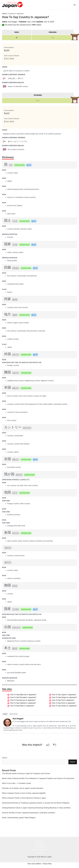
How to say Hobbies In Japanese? (23, 703)
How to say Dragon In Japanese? (64, 697)
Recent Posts (13, 714)
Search (5, 758)
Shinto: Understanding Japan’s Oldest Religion (19, 818)
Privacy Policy (39, 847)
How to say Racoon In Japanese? (23, 700)
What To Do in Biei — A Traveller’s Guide (16, 783)
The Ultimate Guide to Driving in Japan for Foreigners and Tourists (26, 774)
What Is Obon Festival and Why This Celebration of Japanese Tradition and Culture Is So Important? (38, 778)
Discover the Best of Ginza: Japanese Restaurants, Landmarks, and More (29, 813)
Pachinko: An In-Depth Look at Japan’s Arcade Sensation (23, 788)
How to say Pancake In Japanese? (23, 697)
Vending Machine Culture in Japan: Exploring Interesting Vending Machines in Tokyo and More (36, 808)
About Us (39, 841)
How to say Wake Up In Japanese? (23, 695)
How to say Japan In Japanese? (64, 695)
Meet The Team (39, 844)
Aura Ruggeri (13, 22)
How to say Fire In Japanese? (63, 700)
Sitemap (39, 852)
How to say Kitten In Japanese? (22, 706)
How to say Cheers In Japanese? (64, 706)
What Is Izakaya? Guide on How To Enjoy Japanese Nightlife (24, 793)
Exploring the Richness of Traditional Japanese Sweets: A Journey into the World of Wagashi (36, 803)
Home (4, 14)
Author (5, 714)
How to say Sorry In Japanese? (64, 703)
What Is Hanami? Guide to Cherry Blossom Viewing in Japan (24, 798)
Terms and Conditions (39, 850)
